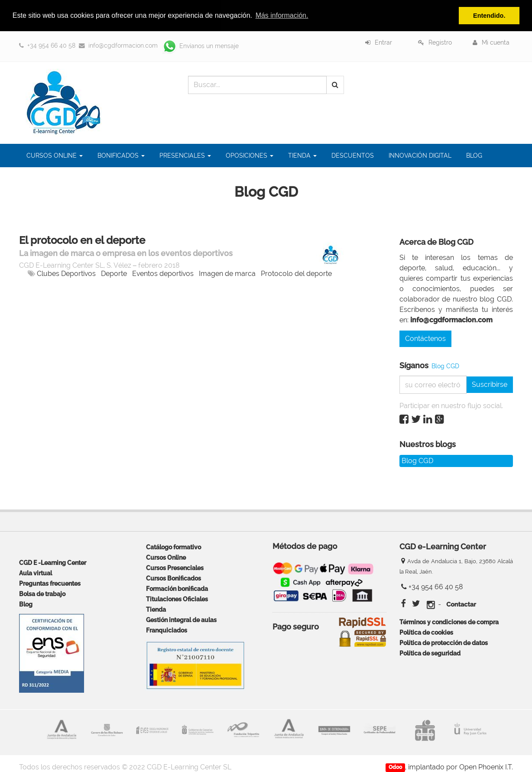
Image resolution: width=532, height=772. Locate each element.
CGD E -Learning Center (53, 563)
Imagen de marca (227, 274)
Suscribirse (490, 384)
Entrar (383, 42)
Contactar (461, 605)
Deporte (114, 274)
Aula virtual (36, 573)
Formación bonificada (177, 589)
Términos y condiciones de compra (449, 622)
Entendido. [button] (489, 16)
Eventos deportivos (163, 274)
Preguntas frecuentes (50, 583)
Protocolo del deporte (296, 274)
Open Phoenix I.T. (486, 767)
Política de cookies (426, 632)
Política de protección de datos (444, 643)
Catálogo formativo (174, 547)
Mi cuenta (496, 42)
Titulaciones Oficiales (177, 599)
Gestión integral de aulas (181, 620)
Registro (440, 42)
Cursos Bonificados (174, 578)
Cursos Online (166, 557)
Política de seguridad (430, 653)
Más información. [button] (282, 15)
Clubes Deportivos (66, 274)
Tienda (156, 609)
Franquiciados (167, 630)
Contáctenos (425, 339)
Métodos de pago (305, 547)
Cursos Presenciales (175, 568)
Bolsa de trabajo (42, 594)
